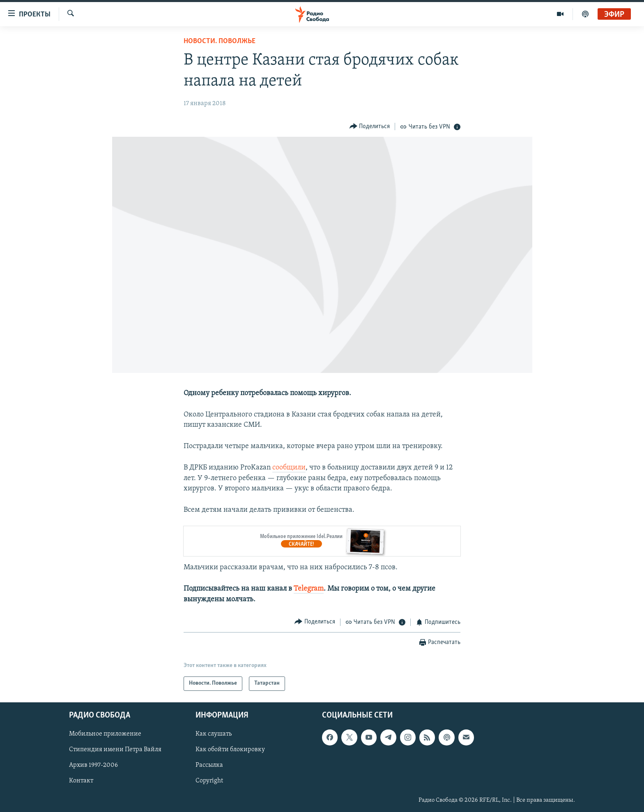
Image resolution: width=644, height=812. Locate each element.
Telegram (309, 589)
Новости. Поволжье (220, 41)
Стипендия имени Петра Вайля (115, 750)
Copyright (209, 781)
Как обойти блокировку (230, 750)
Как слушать (214, 734)
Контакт (81, 781)
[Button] (370, 126)
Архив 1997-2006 (93, 765)
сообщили (289, 468)
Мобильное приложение (105, 734)
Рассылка (209, 765)
